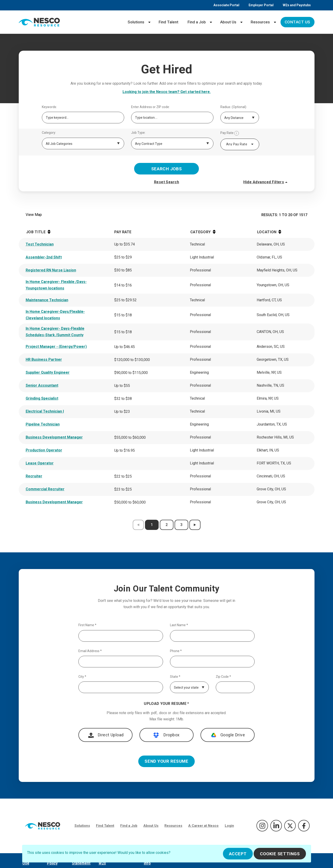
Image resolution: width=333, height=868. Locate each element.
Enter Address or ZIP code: (150, 107)
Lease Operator (40, 463)
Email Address (90, 651)
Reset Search (167, 182)
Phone (176, 651)
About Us (228, 22)
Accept (238, 854)
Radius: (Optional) (233, 107)
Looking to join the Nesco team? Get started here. (167, 92)
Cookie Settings (280, 854)
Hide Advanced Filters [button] (266, 182)
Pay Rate (230, 133)
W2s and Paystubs (297, 5)
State (175, 677)
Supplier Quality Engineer (48, 372)
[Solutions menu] (149, 22)
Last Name (179, 625)
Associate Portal (226, 5)
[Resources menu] (275, 22)
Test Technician (40, 244)
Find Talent (168, 22)
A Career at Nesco (203, 826)
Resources (260, 22)
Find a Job (197, 22)
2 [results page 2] (167, 525)
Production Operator (44, 450)
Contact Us (298, 22)
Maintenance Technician (47, 300)
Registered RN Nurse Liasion (51, 270)
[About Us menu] (241, 22)
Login (229, 826)
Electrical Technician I (45, 411)
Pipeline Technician (43, 424)
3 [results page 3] (181, 525)
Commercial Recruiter (45, 489)
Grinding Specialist (42, 398)
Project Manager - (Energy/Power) (56, 347)
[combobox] (240, 144)
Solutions (136, 22)
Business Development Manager (54, 437)
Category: (49, 133)
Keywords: (49, 107)
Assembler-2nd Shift (44, 257)
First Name (87, 625)
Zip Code (223, 677)
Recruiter (34, 476)
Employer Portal (261, 5)
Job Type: (138, 133)
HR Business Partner (44, 359)
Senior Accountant (42, 385)
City (82, 677)
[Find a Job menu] (211, 22)
